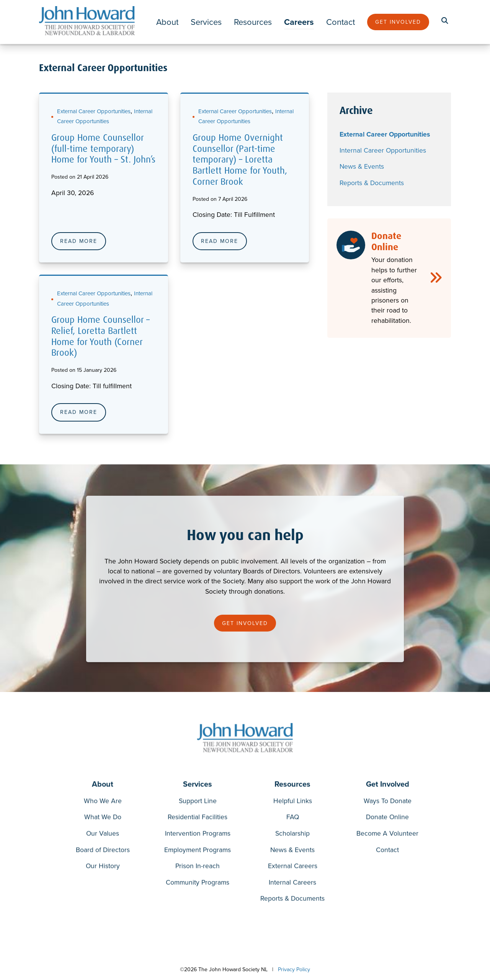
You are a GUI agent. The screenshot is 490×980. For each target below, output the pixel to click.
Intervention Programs (198, 835)
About (167, 22)
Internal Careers (292, 884)
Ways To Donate (388, 802)
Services (206, 22)
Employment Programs (198, 851)
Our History (103, 867)
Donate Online (387, 819)
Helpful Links (293, 802)
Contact (341, 22)
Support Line (198, 802)
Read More (79, 241)
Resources (253, 22)
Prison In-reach (198, 867)
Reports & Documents (372, 183)
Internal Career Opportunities (383, 150)
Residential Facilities (198, 819)
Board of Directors (103, 851)
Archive (356, 111)
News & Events (362, 166)
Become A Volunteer (387, 835)
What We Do (103, 819)
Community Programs (198, 884)
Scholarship (292, 835)
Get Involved (398, 22)
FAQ (293, 819)
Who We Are (103, 802)
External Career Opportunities (94, 111)
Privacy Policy (294, 969)
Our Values (103, 835)
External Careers (293, 867)
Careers (299, 22)
